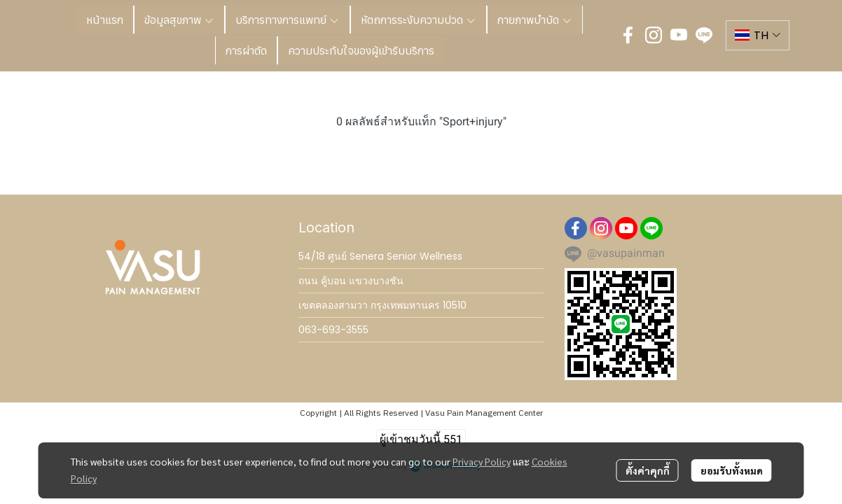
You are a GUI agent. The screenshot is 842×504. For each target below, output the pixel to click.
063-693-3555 (333, 330)
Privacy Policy (482, 461)
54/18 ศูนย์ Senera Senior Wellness (380, 256)
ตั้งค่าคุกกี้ (648, 470)
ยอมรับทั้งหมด (732, 470)
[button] (758, 35)
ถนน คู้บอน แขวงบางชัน (351, 281)
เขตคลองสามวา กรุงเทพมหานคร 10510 (382, 305)
